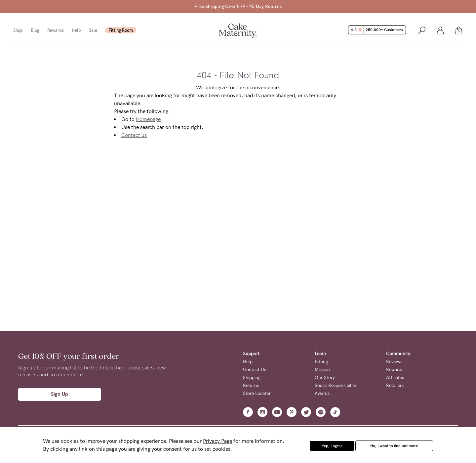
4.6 (378, 30)
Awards (322, 393)
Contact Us (255, 370)
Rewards (56, 30)
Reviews (394, 362)
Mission (322, 370)
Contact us (134, 135)
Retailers (395, 385)
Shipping (252, 378)
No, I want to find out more (394, 446)
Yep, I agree (332, 446)
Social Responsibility (336, 385)
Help (76, 30)
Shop (18, 30)
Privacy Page (218, 441)
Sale (93, 30)
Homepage (148, 119)
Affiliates (395, 378)
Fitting (321, 362)
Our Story (325, 378)
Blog (35, 30)
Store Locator (257, 393)
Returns (251, 385)
